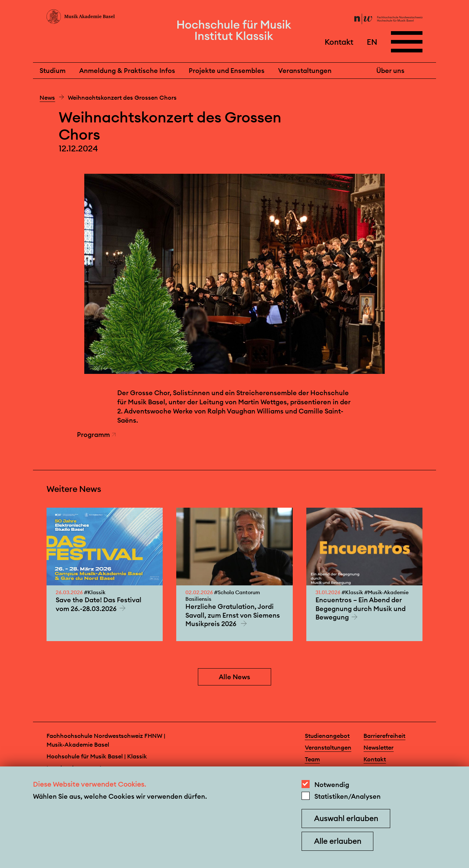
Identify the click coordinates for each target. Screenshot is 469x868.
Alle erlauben (338, 841)
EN (372, 42)
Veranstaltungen (305, 71)
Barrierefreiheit (384, 736)
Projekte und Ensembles (227, 71)
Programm (97, 435)
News (354, 71)
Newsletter (378, 747)
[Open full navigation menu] (407, 42)
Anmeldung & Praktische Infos (127, 71)
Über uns (390, 71)
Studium (53, 71)
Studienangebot (327, 736)
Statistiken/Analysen (348, 796)
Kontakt (339, 42)
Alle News (234, 677)
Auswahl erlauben (346, 818)
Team (312, 759)
